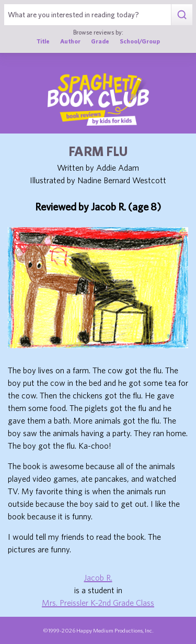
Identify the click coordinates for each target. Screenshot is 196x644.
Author (70, 41)
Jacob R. (98, 578)
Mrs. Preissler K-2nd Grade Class (98, 603)
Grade (100, 41)
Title (43, 41)
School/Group (140, 41)
